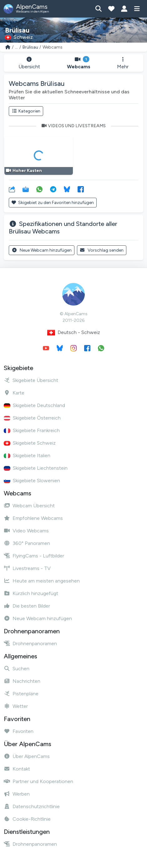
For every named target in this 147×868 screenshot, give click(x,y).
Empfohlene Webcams (33, 518)
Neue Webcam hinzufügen (42, 250)
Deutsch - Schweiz (74, 333)
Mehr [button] (123, 63)
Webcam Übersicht (29, 506)
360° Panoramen (27, 543)
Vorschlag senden (102, 250)
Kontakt (17, 769)
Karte (14, 393)
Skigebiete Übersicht (31, 380)
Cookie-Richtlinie (27, 819)
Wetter (16, 706)
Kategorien (26, 111)
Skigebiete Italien (27, 455)
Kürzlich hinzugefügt (31, 593)
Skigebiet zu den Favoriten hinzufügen (53, 203)
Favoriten (19, 731)
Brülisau (30, 47)
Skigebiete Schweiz (30, 443)
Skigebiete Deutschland (34, 405)
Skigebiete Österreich (32, 418)
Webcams (79, 63)
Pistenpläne (21, 694)
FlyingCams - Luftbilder (34, 556)
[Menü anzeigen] (137, 9)
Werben (17, 794)
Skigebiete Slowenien (32, 481)
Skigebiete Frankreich (32, 430)
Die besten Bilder (27, 606)
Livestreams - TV (27, 568)
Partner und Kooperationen (38, 781)
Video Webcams (26, 531)
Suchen (17, 669)
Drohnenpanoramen (30, 643)
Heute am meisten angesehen (42, 581)
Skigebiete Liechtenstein (36, 468)
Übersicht (29, 63)
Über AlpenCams (27, 756)
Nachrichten (22, 681)
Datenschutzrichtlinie (32, 806)
